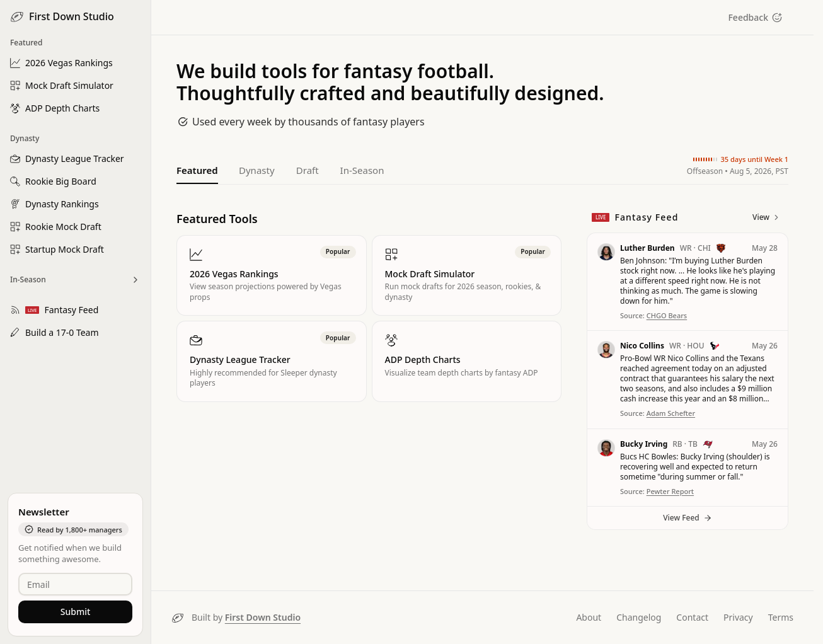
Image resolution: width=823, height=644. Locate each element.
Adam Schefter (671, 413)
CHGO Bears (667, 315)
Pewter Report (670, 491)
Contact (692, 617)
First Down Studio (263, 617)
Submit (76, 612)
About (589, 617)
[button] (688, 282)
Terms (781, 617)
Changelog (639, 617)
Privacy (738, 617)
